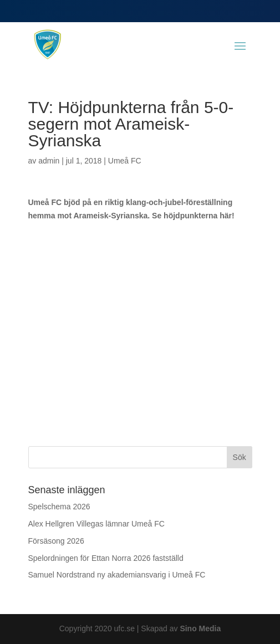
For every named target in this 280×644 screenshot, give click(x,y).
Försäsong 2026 (56, 541)
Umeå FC (125, 161)
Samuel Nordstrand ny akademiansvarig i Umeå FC (117, 575)
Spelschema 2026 (59, 507)
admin (49, 161)
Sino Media (200, 628)
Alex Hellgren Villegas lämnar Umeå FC (96, 524)
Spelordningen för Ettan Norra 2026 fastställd (106, 558)
